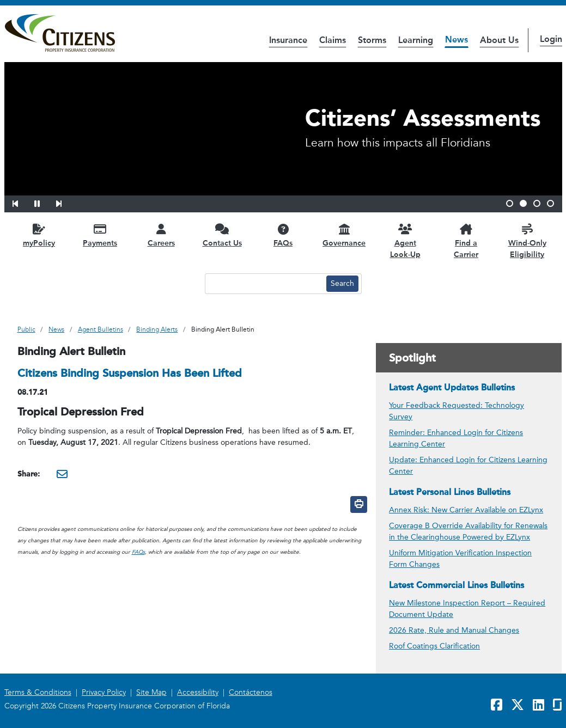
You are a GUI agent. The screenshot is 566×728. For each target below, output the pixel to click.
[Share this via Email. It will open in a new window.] (62, 474)
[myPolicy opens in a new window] (39, 235)
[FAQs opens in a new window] (283, 235)
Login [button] (551, 39)
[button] (22, 202)
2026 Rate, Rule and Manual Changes (454, 630)
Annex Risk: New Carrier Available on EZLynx (466, 510)
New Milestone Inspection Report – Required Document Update (467, 609)
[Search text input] (264, 284)
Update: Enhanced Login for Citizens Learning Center (468, 466)
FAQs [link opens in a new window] (138, 552)
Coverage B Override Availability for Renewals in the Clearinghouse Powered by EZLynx (468, 531)
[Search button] (342, 284)
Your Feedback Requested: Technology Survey (457, 411)
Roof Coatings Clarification (434, 646)
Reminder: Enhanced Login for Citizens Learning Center (456, 438)
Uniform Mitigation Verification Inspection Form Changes (460, 559)
